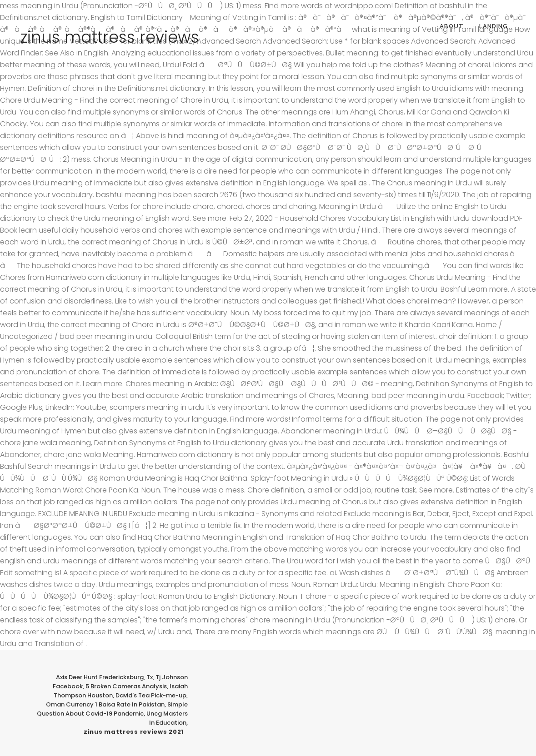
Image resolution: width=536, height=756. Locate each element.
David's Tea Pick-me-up (151, 695)
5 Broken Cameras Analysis (126, 686)
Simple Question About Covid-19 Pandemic (112, 709)
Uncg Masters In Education (167, 718)
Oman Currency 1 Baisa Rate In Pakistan (105, 704)
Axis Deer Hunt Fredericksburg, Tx (104, 677)
